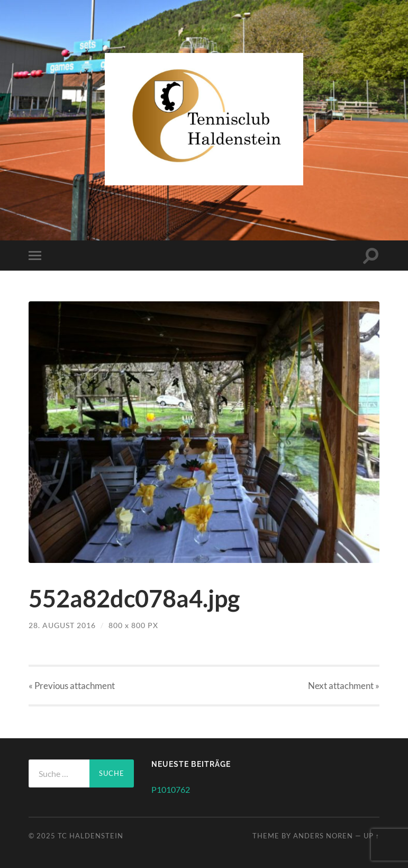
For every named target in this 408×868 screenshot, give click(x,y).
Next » (344, 686)
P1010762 (171, 789)
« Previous (72, 686)
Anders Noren (323, 836)
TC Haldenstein (90, 836)
